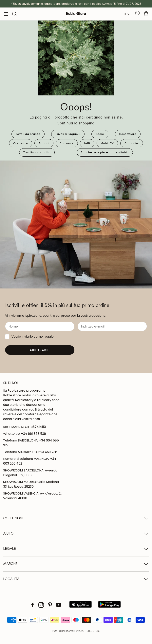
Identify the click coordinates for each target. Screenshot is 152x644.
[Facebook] (32, 605)
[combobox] (127, 14)
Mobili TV (107, 143)
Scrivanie (67, 143)
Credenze (21, 143)
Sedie (100, 134)
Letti (87, 143)
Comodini (132, 143)
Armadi (44, 143)
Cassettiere (128, 134)
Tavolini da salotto (37, 152)
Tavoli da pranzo (28, 134)
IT (125, 14)
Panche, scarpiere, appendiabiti (105, 152)
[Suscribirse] (40, 350)
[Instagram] (41, 605)
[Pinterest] (50, 605)
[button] (6, 14)
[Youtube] (59, 605)
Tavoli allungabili (68, 134)
